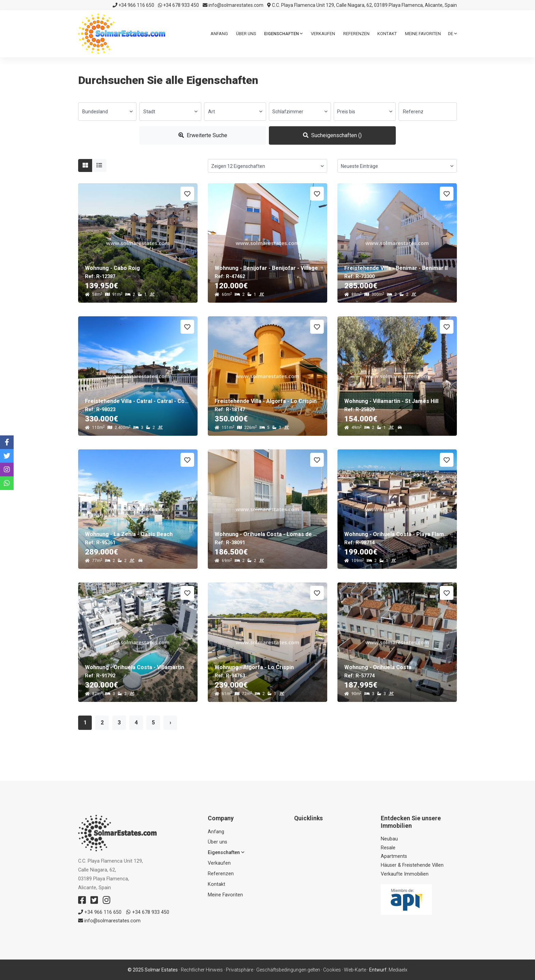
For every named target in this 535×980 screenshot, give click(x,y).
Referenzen (356, 34)
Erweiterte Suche (203, 135)
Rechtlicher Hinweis (202, 970)
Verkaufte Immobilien (405, 874)
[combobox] (107, 112)
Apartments (394, 856)
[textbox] (107, 112)
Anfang (219, 34)
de (452, 34)
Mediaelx (398, 970)
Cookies (332, 970)
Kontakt (387, 34)
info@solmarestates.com (233, 5)
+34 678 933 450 (178, 5)
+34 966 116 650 (133, 5)
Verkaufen (323, 34)
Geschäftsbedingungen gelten (288, 970)
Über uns (246, 34)
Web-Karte (355, 970)
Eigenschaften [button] (283, 34)
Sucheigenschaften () (332, 135)
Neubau (389, 839)
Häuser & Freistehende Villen (412, 865)
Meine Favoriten (423, 34)
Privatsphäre (240, 970)
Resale (388, 848)
